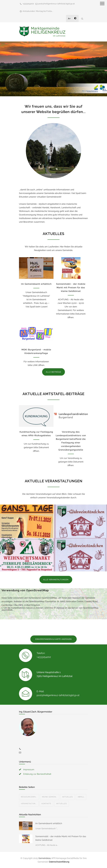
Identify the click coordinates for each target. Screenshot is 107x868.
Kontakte (46, 804)
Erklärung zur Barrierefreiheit (37, 774)
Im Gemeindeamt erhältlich (36, 284)
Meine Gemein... (50, 797)
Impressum (29, 769)
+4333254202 (28, 4)
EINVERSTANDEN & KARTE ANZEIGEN (53, 639)
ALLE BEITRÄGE (53, 372)
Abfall (81, 797)
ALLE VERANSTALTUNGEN (56, 580)
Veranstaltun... (29, 804)
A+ (69, 19)
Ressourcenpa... (29, 797)
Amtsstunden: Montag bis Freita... (38, 11)
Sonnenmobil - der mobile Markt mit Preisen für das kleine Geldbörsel (71, 287)
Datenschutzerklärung (59, 862)
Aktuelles (67, 797)
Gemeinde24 (45, 858)
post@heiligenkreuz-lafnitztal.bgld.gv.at (56, 4)
